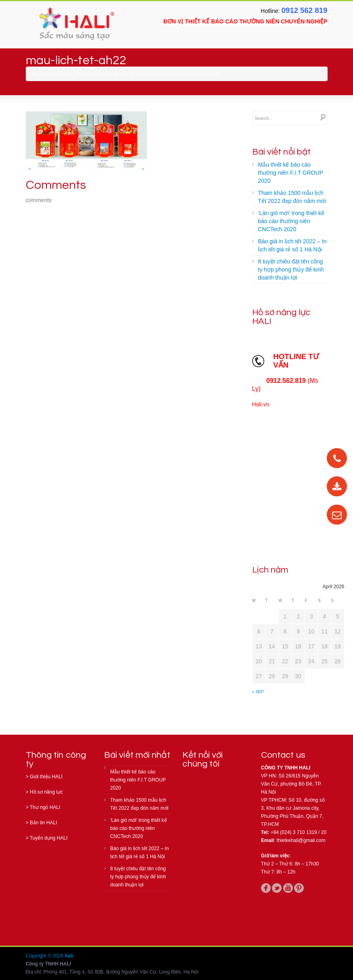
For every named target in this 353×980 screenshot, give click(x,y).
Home (65, 74)
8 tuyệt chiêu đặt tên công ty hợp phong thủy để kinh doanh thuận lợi (291, 270)
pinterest (299, 888)
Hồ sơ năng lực (46, 792)
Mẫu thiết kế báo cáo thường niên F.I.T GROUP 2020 (291, 173)
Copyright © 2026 (45, 956)
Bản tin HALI (44, 823)
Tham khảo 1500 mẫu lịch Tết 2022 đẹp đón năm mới (129, 74)
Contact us (283, 755)
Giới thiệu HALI (46, 777)
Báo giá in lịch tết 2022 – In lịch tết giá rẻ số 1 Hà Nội (292, 245)
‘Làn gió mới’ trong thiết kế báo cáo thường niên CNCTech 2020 (291, 221)
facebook (266, 888)
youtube (288, 888)
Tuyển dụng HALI (49, 838)
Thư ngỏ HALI (45, 807)
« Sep (258, 692)
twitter (277, 888)
